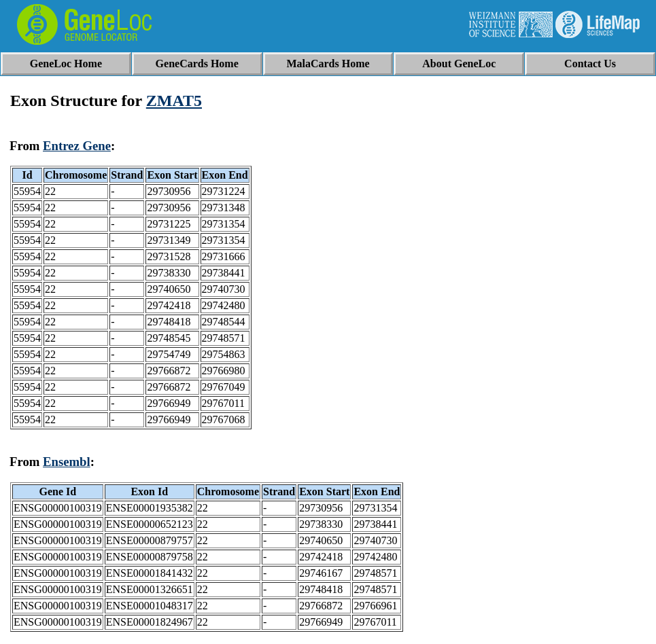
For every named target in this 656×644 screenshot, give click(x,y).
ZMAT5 (174, 101)
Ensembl (67, 462)
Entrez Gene (77, 146)
